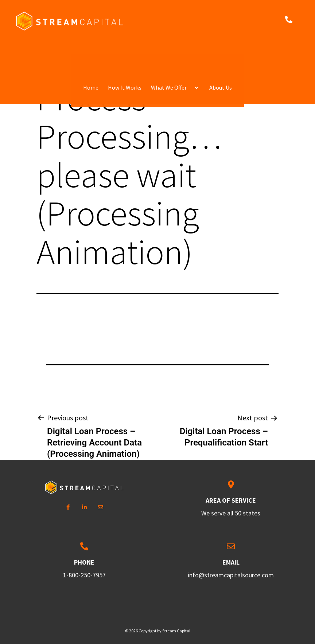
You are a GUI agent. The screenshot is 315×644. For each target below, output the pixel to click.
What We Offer (169, 52)
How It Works (125, 52)
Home (91, 52)
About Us (221, 52)
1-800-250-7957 (84, 575)
